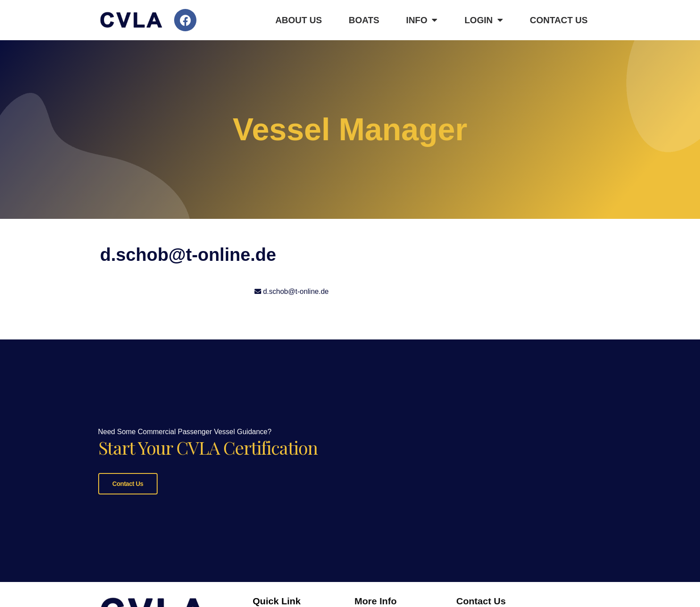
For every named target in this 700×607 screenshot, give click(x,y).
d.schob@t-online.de (296, 291)
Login (483, 20)
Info (422, 20)
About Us (299, 20)
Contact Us (559, 20)
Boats (364, 20)
